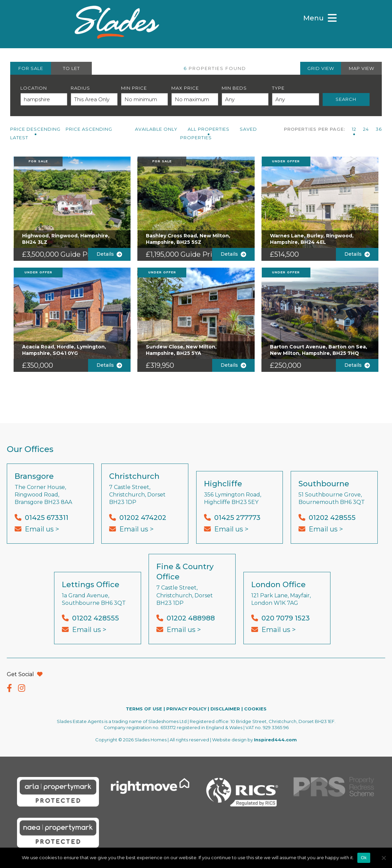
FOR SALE (31, 68)
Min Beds (234, 88)
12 (354, 129)
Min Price (134, 88)
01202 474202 (143, 518)
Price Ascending (89, 129)
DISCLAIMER (225, 709)
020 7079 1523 (286, 618)
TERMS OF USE (144, 709)
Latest (19, 138)
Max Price (185, 88)
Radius (80, 88)
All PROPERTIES (209, 129)
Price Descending (35, 129)
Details (109, 254)
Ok (364, 858)
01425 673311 (47, 518)
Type (278, 88)
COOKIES (255, 709)
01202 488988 (191, 618)
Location (34, 88)
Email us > (42, 529)
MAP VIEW (362, 68)
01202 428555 (332, 518)
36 (379, 129)
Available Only (156, 129)
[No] (384, 858)
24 (366, 129)
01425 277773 (237, 518)
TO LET (71, 68)
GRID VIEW (321, 68)
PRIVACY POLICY (186, 709)
